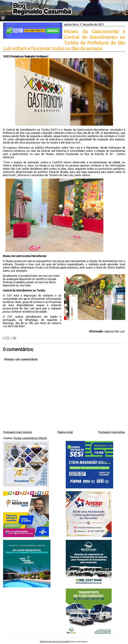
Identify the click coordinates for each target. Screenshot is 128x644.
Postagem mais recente (18, 432)
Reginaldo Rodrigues (36, 56)
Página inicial (65, 432)
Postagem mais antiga (111, 432)
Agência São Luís (115, 331)
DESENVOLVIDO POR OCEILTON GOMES (55, 642)
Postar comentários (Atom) (30, 438)
